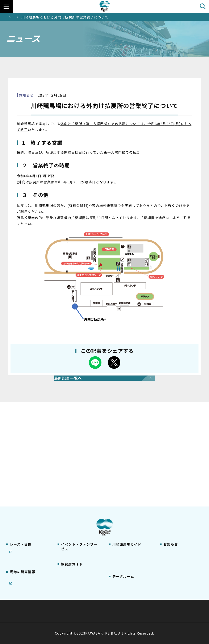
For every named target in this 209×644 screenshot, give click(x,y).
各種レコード (122, 569)
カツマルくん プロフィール (132, 503)
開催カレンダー (21, 470)
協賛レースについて (24, 496)
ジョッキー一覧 (123, 549)
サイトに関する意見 (75, 611)
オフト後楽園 (137, 205)
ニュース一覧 (36, 17)
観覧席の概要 (70, 495)
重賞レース (17, 483)
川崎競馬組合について (50, 601)
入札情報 (143, 611)
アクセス (118, 529)
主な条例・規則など (135, 601)
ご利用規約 (168, 601)
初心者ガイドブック (126, 490)
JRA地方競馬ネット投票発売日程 (25, 552)
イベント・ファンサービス (80, 475)
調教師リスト (122, 556)
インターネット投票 (24, 541)
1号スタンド (70, 501)
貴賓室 (66, 514)
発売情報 (16, 528)
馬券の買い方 (122, 496)
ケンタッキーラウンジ (77, 521)
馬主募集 (169, 483)
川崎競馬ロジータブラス (130, 510)
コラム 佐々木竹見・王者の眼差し (29, 505)
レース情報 (17, 477)
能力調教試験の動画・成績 (131, 562)
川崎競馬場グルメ (125, 483)
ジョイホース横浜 (82, 205)
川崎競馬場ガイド (125, 470)
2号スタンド (70, 508)
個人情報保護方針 (114, 611)
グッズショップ (123, 477)
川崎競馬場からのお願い (130, 523)
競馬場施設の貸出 (176, 496)
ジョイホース (19, 534)
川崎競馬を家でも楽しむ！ (29, 490)
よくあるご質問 (123, 516)
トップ (12, 17)
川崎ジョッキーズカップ (129, 576)
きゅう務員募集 (174, 490)
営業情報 (169, 477)
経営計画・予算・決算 (94, 601)
